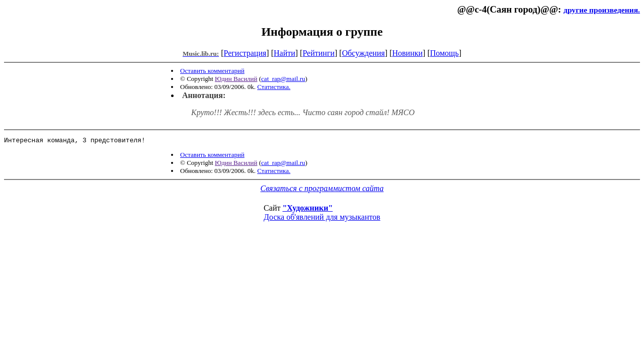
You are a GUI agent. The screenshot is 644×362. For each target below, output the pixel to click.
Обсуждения (364, 53)
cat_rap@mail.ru (283, 79)
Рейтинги (318, 53)
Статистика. (274, 87)
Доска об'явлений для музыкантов (322, 218)
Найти (285, 53)
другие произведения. (602, 10)
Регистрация (245, 53)
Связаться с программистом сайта (322, 190)
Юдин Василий (236, 79)
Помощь (445, 53)
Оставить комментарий (212, 71)
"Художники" (307, 209)
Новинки (407, 53)
